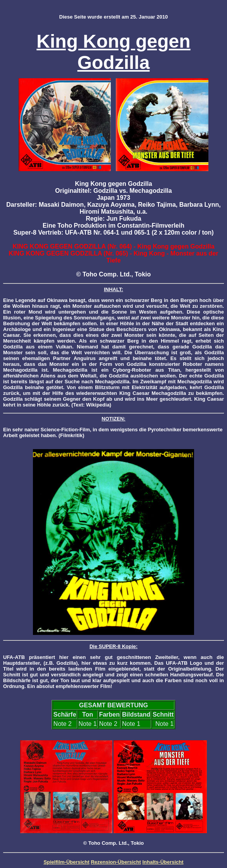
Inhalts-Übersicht (163, 862)
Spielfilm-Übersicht (66, 862)
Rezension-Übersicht (116, 862)
